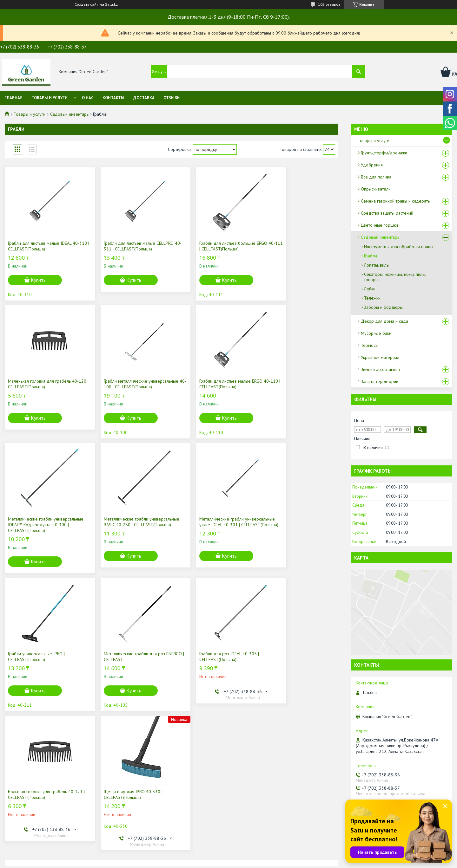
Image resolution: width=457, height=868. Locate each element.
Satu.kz (256, 856)
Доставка (144, 98)
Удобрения (372, 165)
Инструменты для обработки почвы (399, 247)
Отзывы (172, 98)
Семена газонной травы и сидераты (396, 201)
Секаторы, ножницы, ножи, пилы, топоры (395, 277)
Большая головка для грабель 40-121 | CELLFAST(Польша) (41, 665)
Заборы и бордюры (383, 307)
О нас (88, 98)
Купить (38, 280)
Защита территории (380, 381)
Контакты (113, 98)
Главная (13, 98)
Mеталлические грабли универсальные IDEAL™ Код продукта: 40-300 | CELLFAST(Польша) (205, 390)
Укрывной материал (380, 357)
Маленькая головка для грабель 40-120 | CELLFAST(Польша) (298, 246)
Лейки (370, 289)
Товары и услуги (50, 98)
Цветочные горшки (379, 225)
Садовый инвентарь (69, 114)
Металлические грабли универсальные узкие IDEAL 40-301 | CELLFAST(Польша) (44, 530)
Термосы (370, 345)
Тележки (372, 298)
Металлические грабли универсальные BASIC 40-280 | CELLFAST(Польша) (292, 387)
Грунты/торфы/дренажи (384, 153)
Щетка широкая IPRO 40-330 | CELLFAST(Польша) (122, 665)
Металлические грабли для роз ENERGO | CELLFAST (208, 528)
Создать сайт (86, 4)
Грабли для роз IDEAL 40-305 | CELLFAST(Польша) (292, 528)
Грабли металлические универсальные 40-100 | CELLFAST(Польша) (32, 387)
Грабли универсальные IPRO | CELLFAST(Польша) (121, 528)
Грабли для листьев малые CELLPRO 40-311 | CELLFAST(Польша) (128, 246)
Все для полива (376, 177)
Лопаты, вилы (377, 265)
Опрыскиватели (376, 189)
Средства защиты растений (387, 213)
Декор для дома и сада (384, 321)
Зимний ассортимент (381, 369)
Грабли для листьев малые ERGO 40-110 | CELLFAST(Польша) (128, 384)
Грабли (371, 256)
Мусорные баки (376, 333)
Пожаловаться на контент (252, 862)
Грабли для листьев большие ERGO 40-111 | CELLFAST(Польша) (211, 246)
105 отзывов (329, 4)
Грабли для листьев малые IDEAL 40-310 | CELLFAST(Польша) (44, 246)
